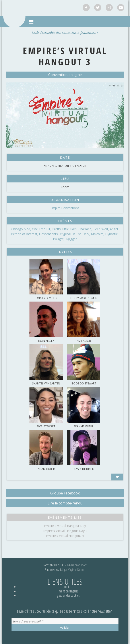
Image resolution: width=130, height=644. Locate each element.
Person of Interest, (25, 234)
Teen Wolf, (102, 229)
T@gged (71, 239)
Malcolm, (98, 234)
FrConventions (79, 565)
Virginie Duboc (77, 570)
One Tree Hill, (42, 229)
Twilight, (59, 239)
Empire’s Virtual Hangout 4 (65, 536)
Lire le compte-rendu (65, 503)
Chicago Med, (22, 229)
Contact (68, 587)
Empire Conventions (65, 208)
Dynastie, (112, 234)
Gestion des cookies (68, 595)
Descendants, (49, 234)
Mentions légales (68, 591)
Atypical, (66, 234)
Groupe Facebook (65, 493)
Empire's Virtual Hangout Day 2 (65, 531)
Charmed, (86, 229)
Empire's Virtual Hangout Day (65, 526)
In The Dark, (82, 234)
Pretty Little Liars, (65, 229)
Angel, (114, 229)
